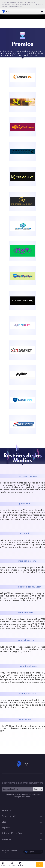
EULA (6, 853)
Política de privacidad (10, 850)
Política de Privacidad (15, 6)
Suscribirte (38, 789)
